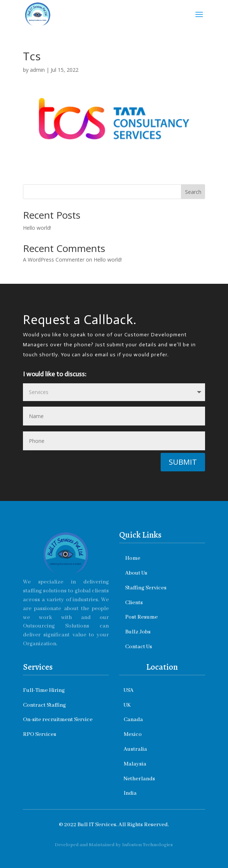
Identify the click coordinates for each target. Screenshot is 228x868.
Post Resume (141, 617)
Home (134, 558)
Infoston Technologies (147, 845)
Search (193, 192)
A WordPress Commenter (54, 260)
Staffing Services (147, 588)
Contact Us (139, 647)
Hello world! (37, 228)
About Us (137, 573)
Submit (183, 462)
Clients (134, 603)
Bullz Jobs (138, 632)
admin (37, 70)
